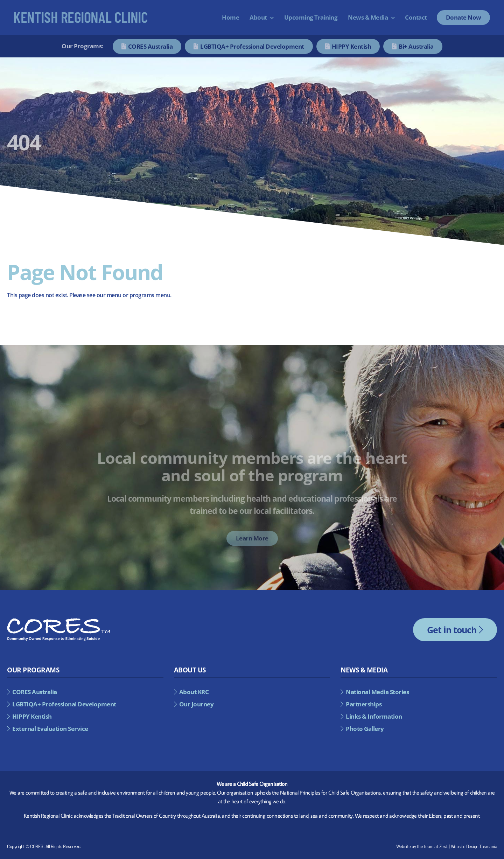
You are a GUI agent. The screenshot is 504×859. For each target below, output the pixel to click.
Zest (443, 846)
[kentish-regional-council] (81, 15)
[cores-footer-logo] (59, 621)
